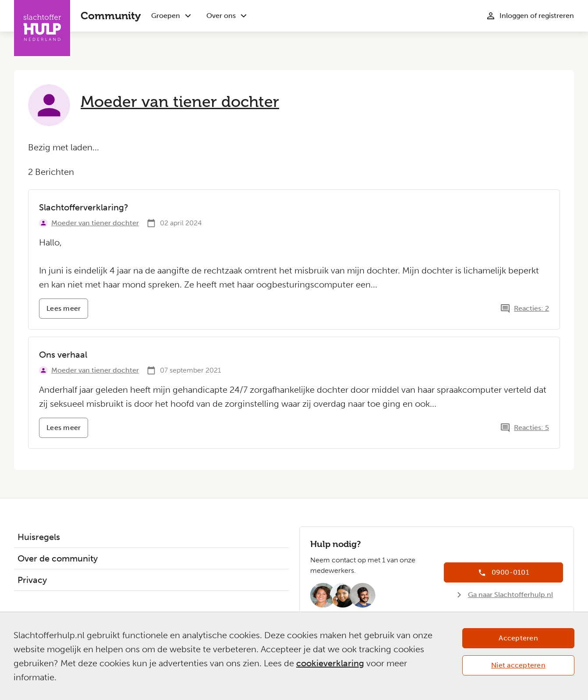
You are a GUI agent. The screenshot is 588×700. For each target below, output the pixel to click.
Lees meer (67, 311)
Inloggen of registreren (537, 16)
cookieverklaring (330, 663)
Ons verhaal (63, 355)
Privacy (32, 580)
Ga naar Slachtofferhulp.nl (510, 595)
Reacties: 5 (531, 428)
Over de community (58, 558)
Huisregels (39, 537)
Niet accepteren (518, 665)
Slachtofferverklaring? (84, 207)
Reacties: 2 (531, 308)
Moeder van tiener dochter (180, 102)
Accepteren (518, 638)
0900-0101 (510, 572)
